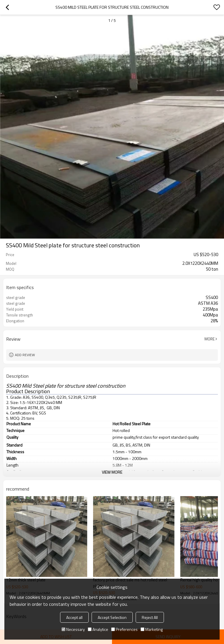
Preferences (124, 629)
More (210, 339)
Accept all (74, 617)
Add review (25, 355)
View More (112, 472)
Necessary (73, 629)
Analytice (98, 629)
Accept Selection (112, 617)
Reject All (150, 617)
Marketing (152, 629)
